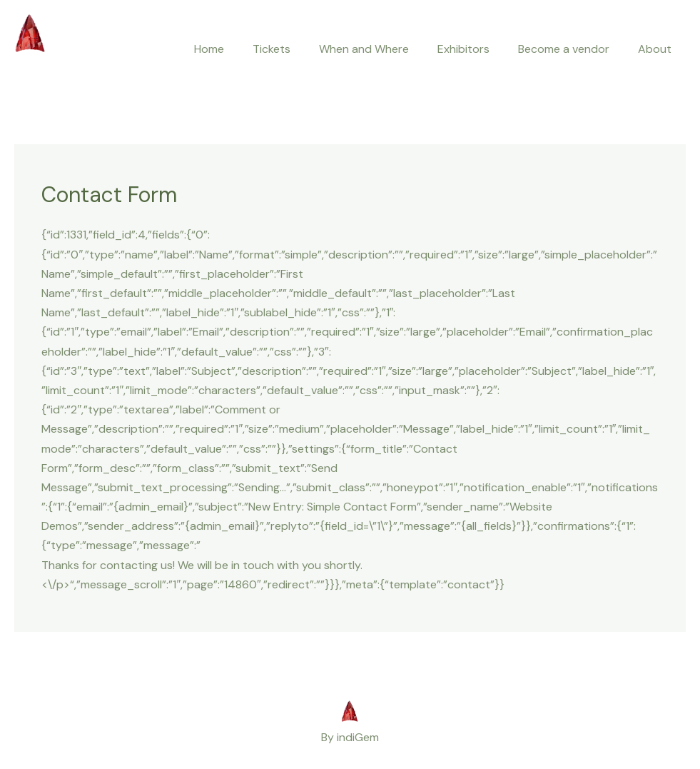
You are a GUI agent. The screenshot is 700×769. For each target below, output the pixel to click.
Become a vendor (564, 49)
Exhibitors (463, 49)
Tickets (272, 49)
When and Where (364, 49)
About (655, 49)
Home (209, 49)
